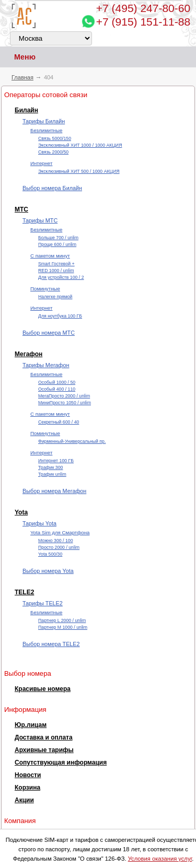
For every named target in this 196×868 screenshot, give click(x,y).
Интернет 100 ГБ (56, 461)
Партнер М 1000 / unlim (63, 627)
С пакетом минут (50, 256)
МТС (21, 209)
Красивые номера (43, 689)
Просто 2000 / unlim (59, 547)
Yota (21, 512)
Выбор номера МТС (49, 333)
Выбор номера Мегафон (54, 491)
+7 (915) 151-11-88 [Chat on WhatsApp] (143, 22)
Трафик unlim (52, 474)
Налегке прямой (55, 297)
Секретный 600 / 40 (59, 422)
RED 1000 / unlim (56, 271)
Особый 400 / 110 (57, 389)
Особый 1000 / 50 (57, 382)
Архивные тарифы (44, 750)
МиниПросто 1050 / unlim (65, 403)
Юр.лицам (31, 725)
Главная (22, 77)
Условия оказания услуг (160, 859)
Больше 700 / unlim (58, 238)
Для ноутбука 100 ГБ (60, 316)
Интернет (41, 163)
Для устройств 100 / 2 (61, 277)
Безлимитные (46, 130)
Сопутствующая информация (61, 763)
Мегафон (28, 354)
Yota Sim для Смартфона (60, 532)
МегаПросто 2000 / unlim (64, 396)
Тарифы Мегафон (46, 365)
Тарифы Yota (39, 523)
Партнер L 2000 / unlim (62, 620)
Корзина (27, 788)
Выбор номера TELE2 (51, 644)
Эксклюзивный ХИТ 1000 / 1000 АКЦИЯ (80, 145)
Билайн (26, 110)
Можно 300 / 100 (56, 541)
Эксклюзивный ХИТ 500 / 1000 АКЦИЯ (79, 171)
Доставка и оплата (44, 737)
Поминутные (45, 289)
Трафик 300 (50, 467)
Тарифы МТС (40, 220)
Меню (18, 57)
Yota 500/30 (50, 554)
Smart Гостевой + (56, 264)
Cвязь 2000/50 (53, 152)
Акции (24, 800)
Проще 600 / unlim (57, 244)
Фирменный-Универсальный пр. (72, 441)
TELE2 (24, 592)
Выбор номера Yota (48, 571)
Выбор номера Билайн (52, 188)
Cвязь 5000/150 (55, 138)
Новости (28, 775)
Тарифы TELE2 (43, 603)
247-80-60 (143, 8)
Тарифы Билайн (44, 121)
